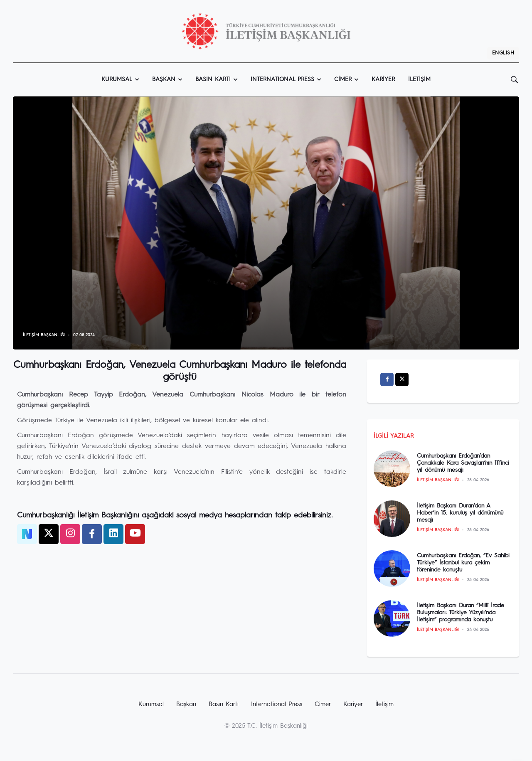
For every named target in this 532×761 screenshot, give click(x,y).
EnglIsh (503, 53)
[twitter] (49, 534)
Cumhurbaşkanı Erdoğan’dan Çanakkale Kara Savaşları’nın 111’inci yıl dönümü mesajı (463, 463)
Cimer (343, 79)
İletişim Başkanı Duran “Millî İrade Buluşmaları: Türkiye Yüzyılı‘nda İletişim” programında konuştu (461, 613)
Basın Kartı (213, 79)
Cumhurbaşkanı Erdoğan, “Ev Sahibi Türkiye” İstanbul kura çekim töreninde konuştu (463, 563)
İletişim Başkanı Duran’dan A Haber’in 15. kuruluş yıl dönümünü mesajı (460, 513)
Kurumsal (117, 79)
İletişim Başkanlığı (44, 335)
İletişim (419, 79)
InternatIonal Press (282, 79)
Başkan (164, 79)
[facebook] (92, 534)
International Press (277, 705)
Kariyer (383, 79)
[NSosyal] (27, 534)
